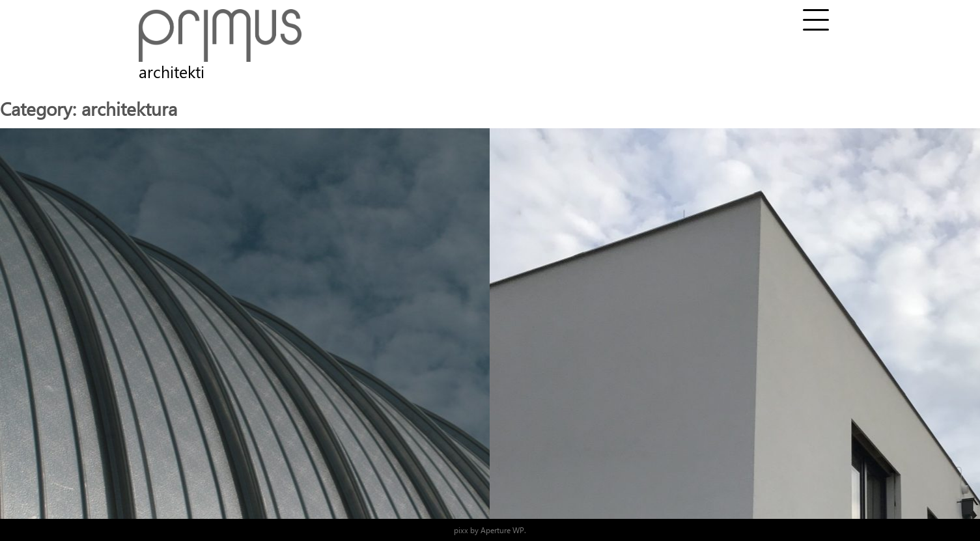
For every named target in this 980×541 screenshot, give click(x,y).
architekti (172, 71)
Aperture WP (502, 530)
